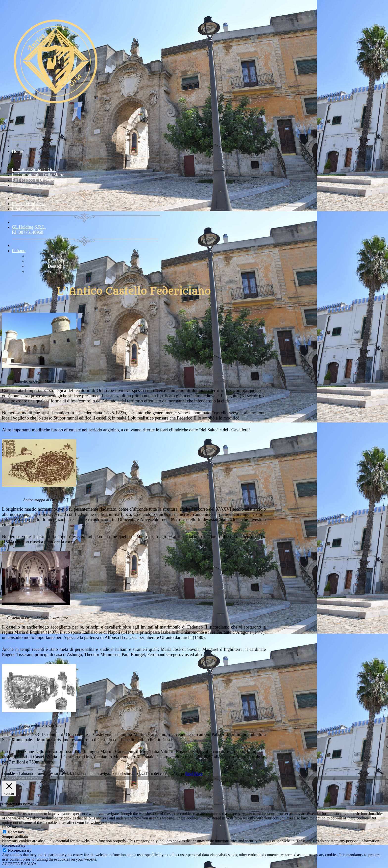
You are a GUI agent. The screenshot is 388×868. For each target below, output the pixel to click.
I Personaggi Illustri (30, 209)
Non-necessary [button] (14, 845)
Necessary (16, 832)
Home (17, 151)
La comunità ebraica (31, 185)
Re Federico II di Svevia (34, 180)
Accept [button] (179, 774)
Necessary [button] (10, 827)
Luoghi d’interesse (29, 204)
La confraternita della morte (38, 175)
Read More (194, 774)
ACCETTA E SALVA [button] (19, 864)
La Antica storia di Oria (34, 170)
